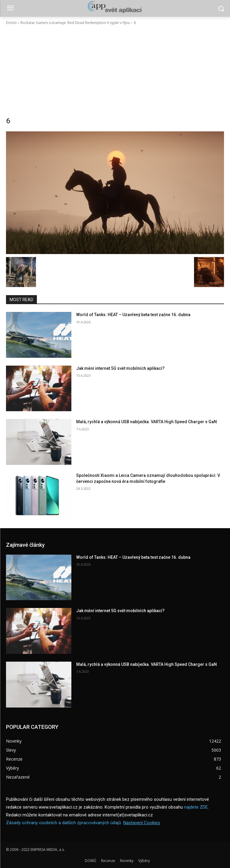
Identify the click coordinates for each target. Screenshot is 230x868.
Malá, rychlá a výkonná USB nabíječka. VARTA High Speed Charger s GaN (146, 422)
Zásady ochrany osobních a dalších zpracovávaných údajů (63, 823)
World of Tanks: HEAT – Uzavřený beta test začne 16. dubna (133, 315)
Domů (11, 23)
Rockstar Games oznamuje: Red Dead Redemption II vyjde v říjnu (75, 23)
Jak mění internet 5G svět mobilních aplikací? (120, 368)
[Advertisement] (115, 71)
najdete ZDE (196, 807)
